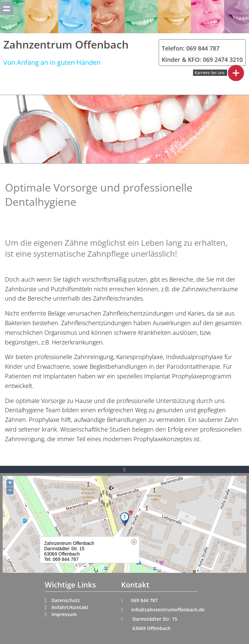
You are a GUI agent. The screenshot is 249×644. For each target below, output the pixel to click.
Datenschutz (66, 600)
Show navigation (7, 8)
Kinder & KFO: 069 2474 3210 (202, 60)
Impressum (64, 614)
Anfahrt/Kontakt (70, 607)
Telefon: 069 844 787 (191, 48)
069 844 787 (144, 600)
